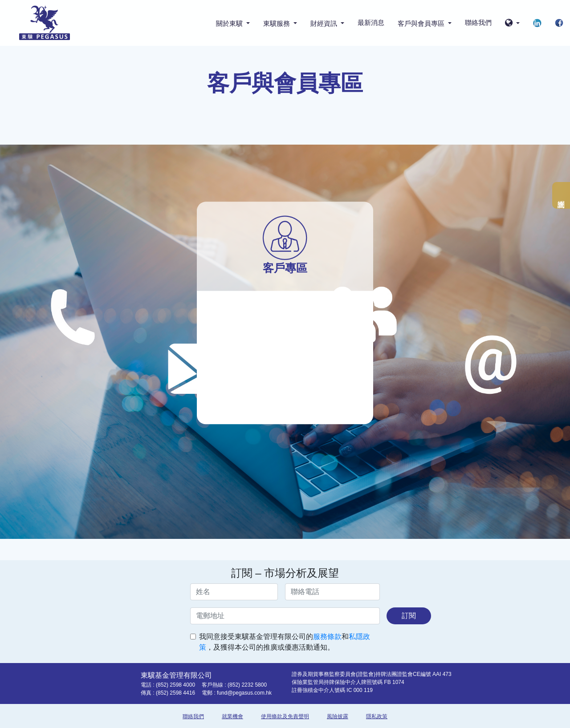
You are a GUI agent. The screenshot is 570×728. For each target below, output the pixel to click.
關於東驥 (230, 23)
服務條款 (327, 637)
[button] (512, 23)
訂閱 (409, 616)
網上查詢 (561, 195)
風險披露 (338, 716)
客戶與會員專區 (422, 23)
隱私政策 (377, 716)
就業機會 (232, 716)
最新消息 (371, 22)
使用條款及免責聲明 (285, 716)
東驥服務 (277, 23)
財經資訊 (325, 23)
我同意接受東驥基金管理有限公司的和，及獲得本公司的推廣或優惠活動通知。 (285, 642)
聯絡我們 (478, 22)
